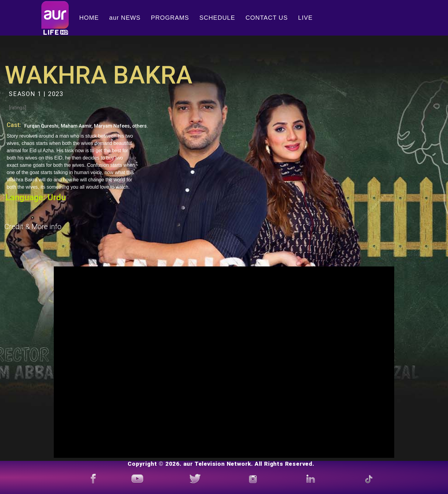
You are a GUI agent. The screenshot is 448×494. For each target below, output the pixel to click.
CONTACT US (267, 18)
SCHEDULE (217, 18)
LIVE (305, 18)
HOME (89, 18)
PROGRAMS (170, 18)
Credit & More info (33, 227)
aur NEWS (125, 18)
